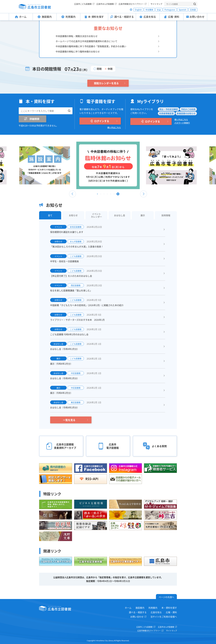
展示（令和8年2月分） (61, 364)
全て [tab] (50, 215)
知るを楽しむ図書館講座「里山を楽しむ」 (71, 290)
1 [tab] (97, 195)
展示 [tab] (143, 215)
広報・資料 (171, 612)
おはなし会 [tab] (120, 215)
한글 (159, 10)
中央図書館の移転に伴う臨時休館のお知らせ (78, 51)
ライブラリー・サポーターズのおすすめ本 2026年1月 (77, 320)
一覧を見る (69, 420)
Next (144, 194)
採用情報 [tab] (166, 215)
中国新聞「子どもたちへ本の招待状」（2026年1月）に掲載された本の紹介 (87, 305)
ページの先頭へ (166, 597)
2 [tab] (101, 195)
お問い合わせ (137, 617)
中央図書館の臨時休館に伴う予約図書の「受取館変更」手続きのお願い (91, 46)
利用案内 (153, 608)
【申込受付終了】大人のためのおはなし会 (71, 276)
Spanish (183, 10)
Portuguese (170, 10)
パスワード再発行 (182, 123)
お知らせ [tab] (73, 215)
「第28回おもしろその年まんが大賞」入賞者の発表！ (77, 247)
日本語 (193, 10)
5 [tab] (111, 195)
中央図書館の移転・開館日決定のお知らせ (77, 36)
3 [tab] (104, 195)
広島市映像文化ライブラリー (131, 4)
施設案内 (140, 608)
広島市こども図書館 (83, 4)
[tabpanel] (108, 165)
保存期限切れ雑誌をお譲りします (67, 232)
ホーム (128, 608)
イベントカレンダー (96, 215)
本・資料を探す (169, 608)
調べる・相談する (138, 612)
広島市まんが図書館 (105, 4)
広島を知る (156, 612)
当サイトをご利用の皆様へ (164, 617)
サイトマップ (156, 4)
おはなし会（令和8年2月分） (65, 349)
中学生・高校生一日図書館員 (64, 261)
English (138, 10)
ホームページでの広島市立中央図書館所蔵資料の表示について (87, 41)
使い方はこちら (114, 127)
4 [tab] (107, 195)
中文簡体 (149, 10)
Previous (72, 194)
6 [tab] (114, 195)
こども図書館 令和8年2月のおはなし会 (69, 334)
